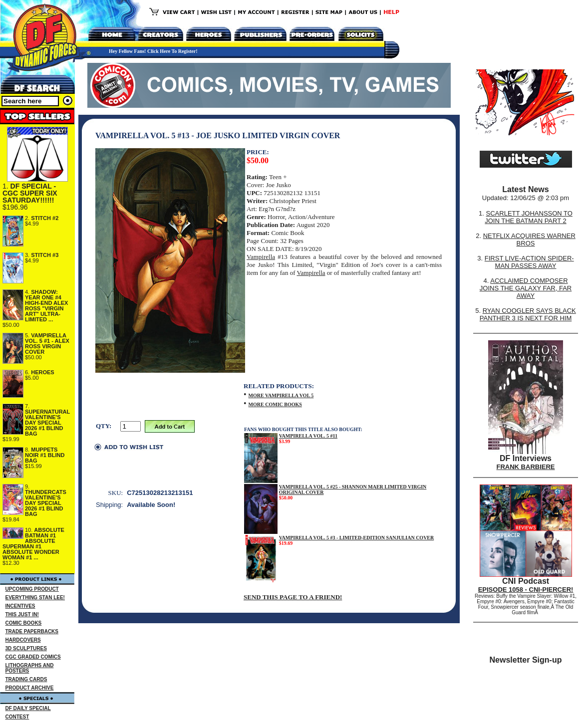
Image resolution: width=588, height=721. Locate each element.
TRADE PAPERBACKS (32, 631)
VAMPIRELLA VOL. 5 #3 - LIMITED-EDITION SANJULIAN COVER (357, 538)
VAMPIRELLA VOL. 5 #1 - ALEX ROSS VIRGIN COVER (47, 344)
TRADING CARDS (26, 679)
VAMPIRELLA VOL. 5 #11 (308, 436)
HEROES (42, 372)
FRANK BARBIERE (526, 467)
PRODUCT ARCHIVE (30, 688)
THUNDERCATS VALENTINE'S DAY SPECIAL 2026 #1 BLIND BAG (46, 503)
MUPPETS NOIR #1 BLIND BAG (45, 455)
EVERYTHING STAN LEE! (35, 598)
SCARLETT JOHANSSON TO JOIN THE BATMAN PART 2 (529, 217)
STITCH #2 (45, 218)
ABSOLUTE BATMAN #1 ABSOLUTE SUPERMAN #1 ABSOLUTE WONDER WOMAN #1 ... (33, 544)
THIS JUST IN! (22, 614)
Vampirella (261, 257)
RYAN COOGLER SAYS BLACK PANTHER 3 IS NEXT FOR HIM (528, 314)
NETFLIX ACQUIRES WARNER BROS (529, 240)
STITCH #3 (45, 255)
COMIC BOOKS (24, 623)
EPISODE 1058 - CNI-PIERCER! (526, 590)
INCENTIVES (20, 606)
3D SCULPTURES (26, 648)
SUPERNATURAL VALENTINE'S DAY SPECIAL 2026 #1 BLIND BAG (47, 423)
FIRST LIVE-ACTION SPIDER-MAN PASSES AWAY (529, 262)
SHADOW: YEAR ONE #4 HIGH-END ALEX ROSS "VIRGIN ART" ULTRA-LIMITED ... (46, 306)
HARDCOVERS (23, 640)
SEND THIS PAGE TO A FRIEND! (293, 597)
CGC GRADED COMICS (33, 657)
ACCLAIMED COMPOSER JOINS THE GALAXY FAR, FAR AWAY (526, 288)
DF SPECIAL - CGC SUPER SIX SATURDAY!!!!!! (30, 193)
